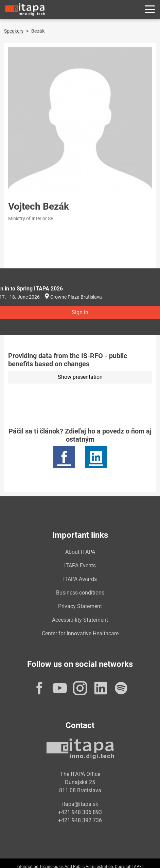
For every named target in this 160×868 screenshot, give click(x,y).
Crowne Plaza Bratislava (76, 297)
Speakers (14, 31)
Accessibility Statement (80, 620)
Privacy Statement (80, 606)
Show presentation (80, 377)
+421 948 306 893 (80, 812)
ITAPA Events (80, 565)
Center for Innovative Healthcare (80, 633)
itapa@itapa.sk (80, 804)
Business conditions (80, 593)
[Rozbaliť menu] (150, 10)
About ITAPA (80, 552)
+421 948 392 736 (80, 820)
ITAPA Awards (80, 579)
